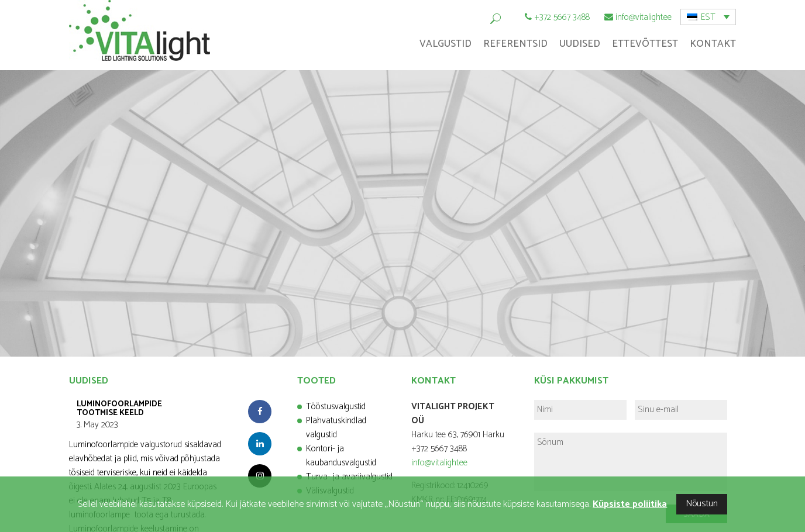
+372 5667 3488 (562, 17)
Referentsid (515, 44)
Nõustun (702, 504)
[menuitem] (708, 17)
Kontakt (713, 44)
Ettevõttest (645, 44)
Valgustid (445, 44)
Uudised (580, 44)
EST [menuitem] (708, 17)
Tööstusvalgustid (336, 407)
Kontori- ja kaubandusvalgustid (341, 456)
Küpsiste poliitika (630, 504)
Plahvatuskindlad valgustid (336, 428)
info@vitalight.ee (644, 17)
